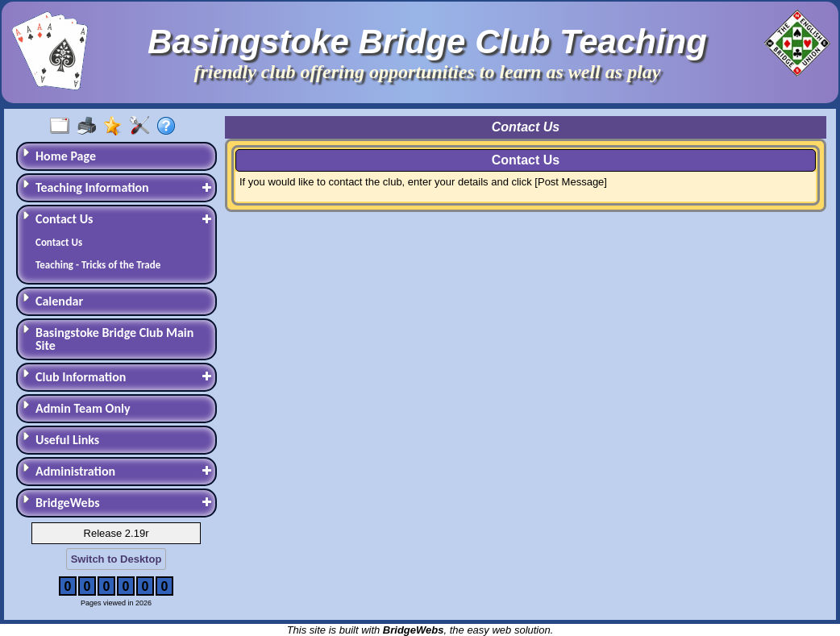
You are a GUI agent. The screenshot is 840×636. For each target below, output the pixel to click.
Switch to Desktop (116, 559)
